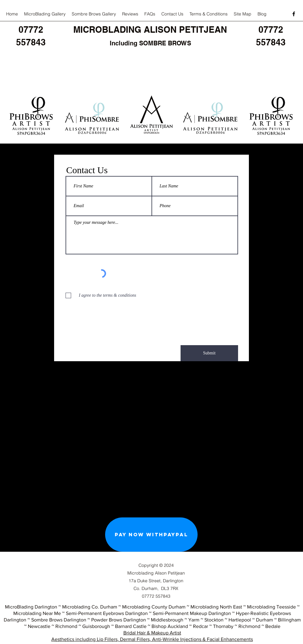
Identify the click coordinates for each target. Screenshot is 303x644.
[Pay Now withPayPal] (151, 535)
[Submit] (209, 353)
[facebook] (294, 14)
